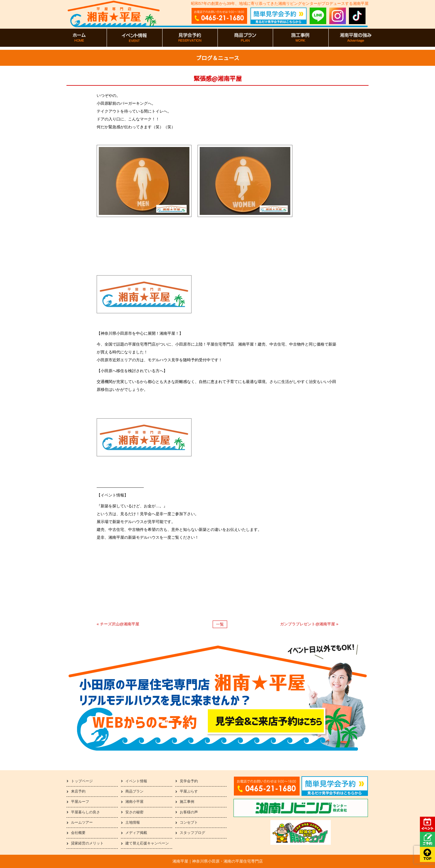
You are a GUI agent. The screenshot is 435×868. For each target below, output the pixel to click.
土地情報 (133, 822)
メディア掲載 (136, 833)
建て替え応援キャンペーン (147, 843)
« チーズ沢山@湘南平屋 (118, 624)
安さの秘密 (134, 812)
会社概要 (78, 833)
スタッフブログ (192, 833)
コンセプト (189, 822)
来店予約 (78, 791)
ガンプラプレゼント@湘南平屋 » (309, 624)
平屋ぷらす (189, 791)
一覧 (220, 624)
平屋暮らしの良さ (85, 812)
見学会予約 (189, 781)
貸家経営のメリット (87, 843)
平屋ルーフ (80, 802)
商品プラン (134, 791)
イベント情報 (136, 781)
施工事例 (187, 802)
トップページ (82, 781)
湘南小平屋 (134, 802)
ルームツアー (82, 822)
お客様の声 (189, 812)
